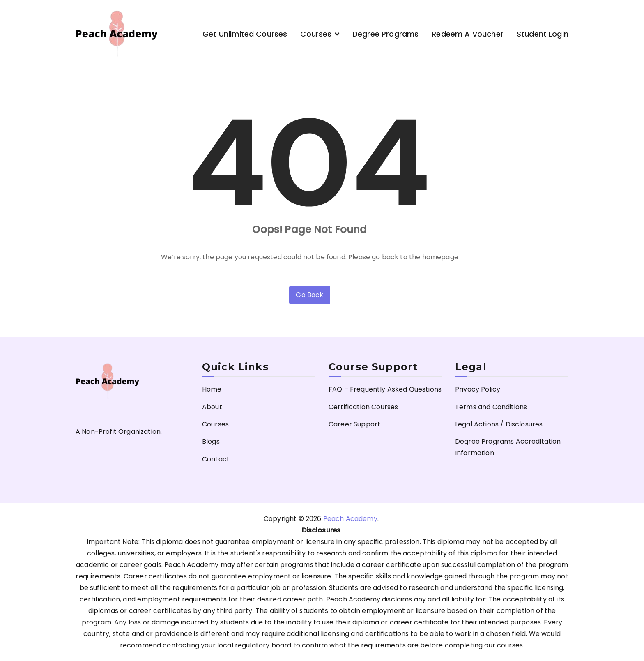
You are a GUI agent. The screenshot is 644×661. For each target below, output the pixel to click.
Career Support (354, 424)
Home (212, 389)
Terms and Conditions (491, 407)
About (212, 407)
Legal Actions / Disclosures (499, 424)
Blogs (211, 441)
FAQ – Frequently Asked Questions (385, 389)
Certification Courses (363, 407)
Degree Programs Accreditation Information (508, 447)
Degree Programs (385, 34)
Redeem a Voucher (468, 34)
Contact (216, 459)
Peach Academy (350, 519)
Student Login (543, 34)
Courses (316, 34)
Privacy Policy (478, 389)
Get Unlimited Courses (245, 34)
